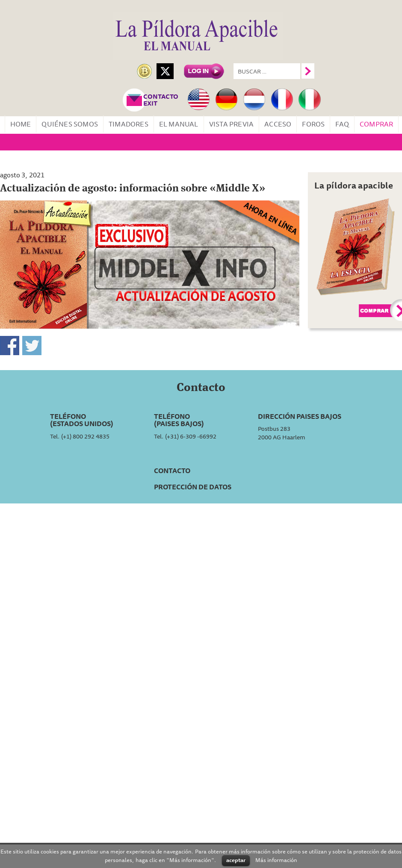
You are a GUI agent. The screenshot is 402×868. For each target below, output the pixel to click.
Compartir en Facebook (10, 346)
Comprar (376, 124)
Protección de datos (193, 487)
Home (21, 124)
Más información (276, 860)
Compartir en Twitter (32, 346)
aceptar (236, 860)
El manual (179, 124)
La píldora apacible (354, 185)
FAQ (342, 124)
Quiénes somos (70, 124)
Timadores (129, 124)
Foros (313, 124)
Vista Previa (231, 124)
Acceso (278, 124)
